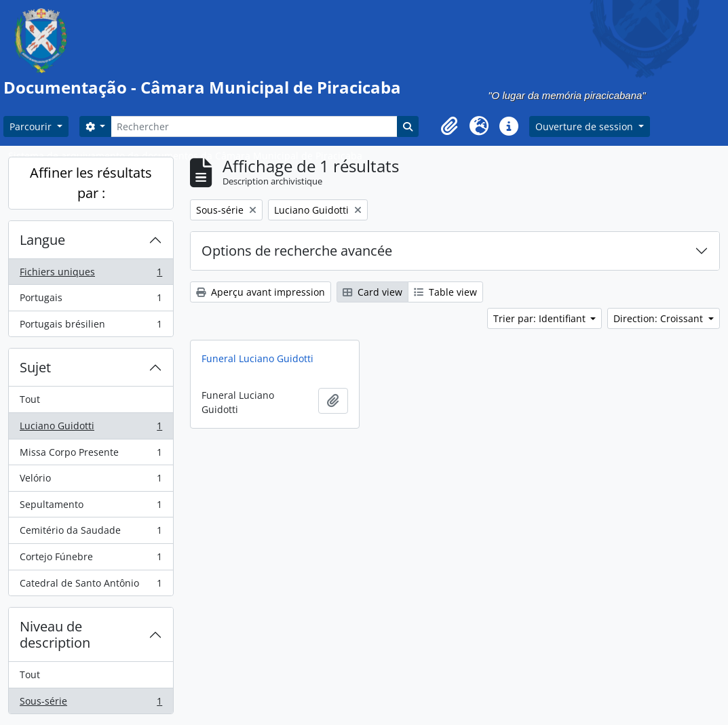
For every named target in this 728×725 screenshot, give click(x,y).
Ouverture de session (586, 126)
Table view (445, 292)
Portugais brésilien (91, 327)
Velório (91, 481)
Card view (372, 292)
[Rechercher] (254, 126)
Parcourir (32, 126)
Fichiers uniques (91, 275)
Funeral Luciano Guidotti (257, 358)
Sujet (35, 367)
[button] (449, 126)
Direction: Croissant (659, 318)
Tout (30, 399)
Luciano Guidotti (91, 429)
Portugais (91, 300)
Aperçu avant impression (261, 292)
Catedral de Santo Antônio (91, 586)
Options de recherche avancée (297, 251)
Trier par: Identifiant (541, 318)
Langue (42, 240)
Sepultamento (91, 507)
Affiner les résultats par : (91, 183)
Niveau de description (55, 634)
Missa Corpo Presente (91, 455)
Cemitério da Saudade (91, 533)
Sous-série (91, 704)
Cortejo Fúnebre (91, 560)
